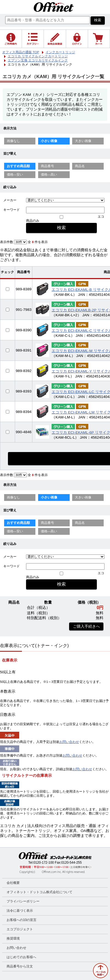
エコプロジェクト (20, 929)
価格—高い (49, 175)
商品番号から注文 (20, 966)
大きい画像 (83, 141)
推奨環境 (13, 938)
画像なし (13, 141)
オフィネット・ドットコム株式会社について (40, 892)
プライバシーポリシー (23, 901)
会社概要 (13, 883)
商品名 (80, 166)
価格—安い (15, 175)
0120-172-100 (44, 863)
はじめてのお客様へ (21, 957)
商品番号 (47, 166)
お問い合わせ (69, 742)
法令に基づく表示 (20, 911)
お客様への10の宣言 (22, 920)
